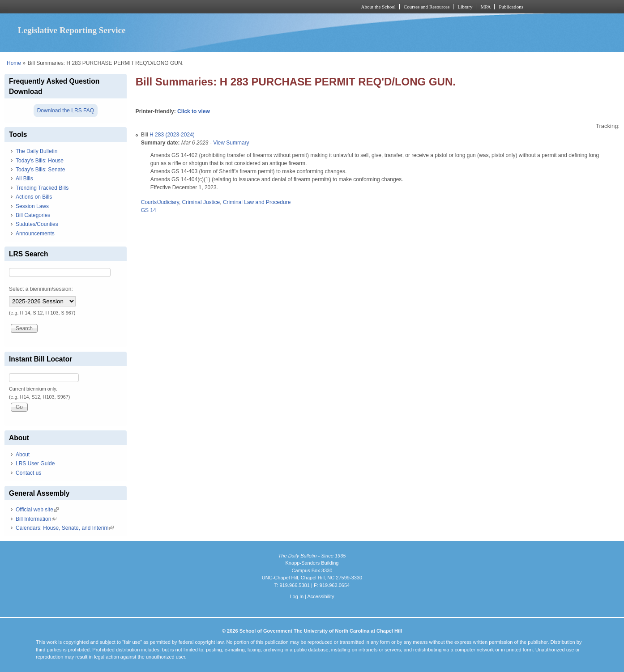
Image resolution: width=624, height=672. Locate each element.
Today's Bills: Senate (40, 170)
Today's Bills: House (40, 161)
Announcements (35, 234)
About (23, 455)
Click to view (194, 111)
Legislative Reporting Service (72, 30)
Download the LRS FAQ (66, 111)
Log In (297, 596)
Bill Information (36, 519)
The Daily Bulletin (36, 151)
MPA (485, 7)
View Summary (231, 143)
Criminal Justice (201, 202)
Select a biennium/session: (41, 289)
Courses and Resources (427, 7)
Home (14, 63)
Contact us (28, 473)
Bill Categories (33, 215)
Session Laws (32, 206)
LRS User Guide (35, 464)
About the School (378, 7)
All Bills (24, 179)
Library (465, 7)
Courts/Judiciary (160, 202)
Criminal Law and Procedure (257, 202)
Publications (511, 7)
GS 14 (149, 210)
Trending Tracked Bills (42, 188)
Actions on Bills (34, 197)
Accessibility (321, 596)
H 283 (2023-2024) (172, 135)
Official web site (37, 510)
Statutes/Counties (37, 224)
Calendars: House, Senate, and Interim (65, 528)
